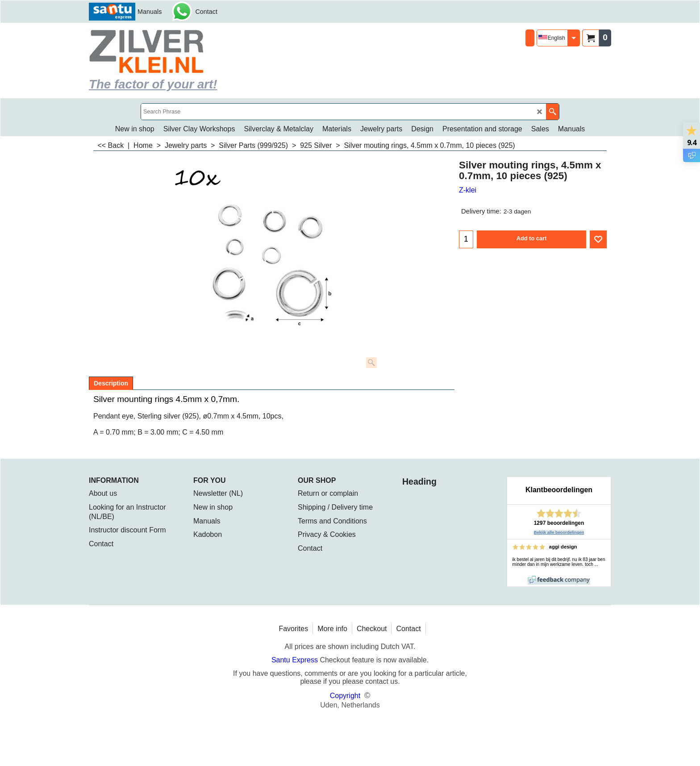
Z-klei (468, 190)
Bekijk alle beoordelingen (559, 532)
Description (111, 383)
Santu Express (296, 660)
